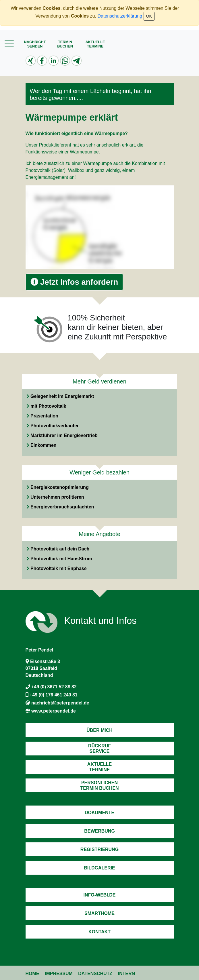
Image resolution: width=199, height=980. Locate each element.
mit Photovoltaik (48, 406)
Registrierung (99, 849)
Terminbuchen (65, 44)
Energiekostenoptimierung (60, 487)
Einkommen (44, 445)
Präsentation (44, 416)
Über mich (99, 730)
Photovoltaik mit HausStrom (61, 559)
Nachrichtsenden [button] (35, 44)
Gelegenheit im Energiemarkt (62, 396)
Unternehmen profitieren (57, 497)
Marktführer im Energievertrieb (64, 435)
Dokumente (99, 813)
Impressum (59, 974)
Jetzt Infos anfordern (74, 282)
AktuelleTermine (95, 44)
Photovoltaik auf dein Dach (60, 549)
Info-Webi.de (100, 895)
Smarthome (99, 913)
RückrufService (99, 749)
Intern (127, 974)
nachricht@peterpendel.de (60, 703)
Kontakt (99, 932)
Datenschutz (95, 974)
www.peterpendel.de (54, 711)
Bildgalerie (99, 868)
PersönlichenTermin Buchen (99, 785)
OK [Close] (149, 16)
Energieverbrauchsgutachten (62, 507)
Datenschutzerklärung (120, 16)
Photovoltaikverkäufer (55, 426)
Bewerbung (99, 831)
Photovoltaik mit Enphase (59, 568)
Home (32, 974)
